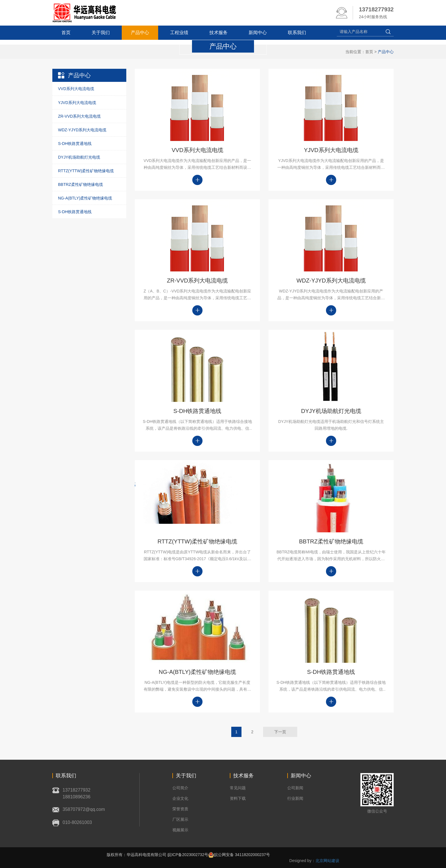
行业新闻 (295, 798)
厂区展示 (180, 819)
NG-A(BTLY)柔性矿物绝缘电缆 (85, 198)
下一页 (280, 732)
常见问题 (238, 788)
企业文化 (180, 798)
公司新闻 (295, 788)
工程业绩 (179, 33)
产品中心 (140, 33)
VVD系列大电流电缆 (76, 89)
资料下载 (238, 798)
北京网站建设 (327, 861)
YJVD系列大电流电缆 (77, 103)
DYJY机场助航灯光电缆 (79, 157)
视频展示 (180, 830)
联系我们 (297, 33)
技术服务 (218, 33)
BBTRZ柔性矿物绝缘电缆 (80, 184)
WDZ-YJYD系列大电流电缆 (82, 130)
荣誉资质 (180, 809)
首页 (66, 33)
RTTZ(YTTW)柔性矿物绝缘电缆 (86, 171)
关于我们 (101, 33)
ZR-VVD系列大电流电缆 (79, 116)
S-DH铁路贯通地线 (75, 144)
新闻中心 (258, 33)
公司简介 (180, 788)
